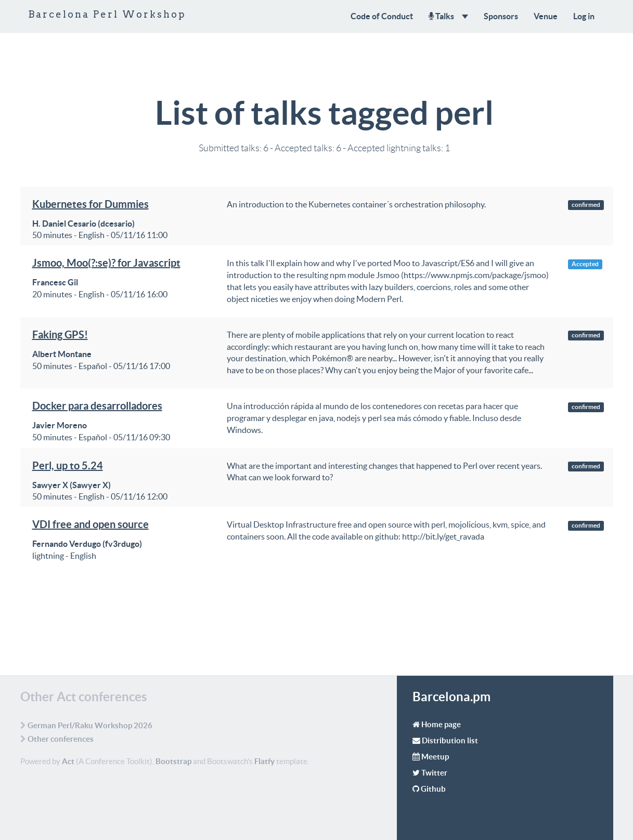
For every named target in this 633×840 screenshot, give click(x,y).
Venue (546, 16)
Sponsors (501, 16)
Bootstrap (173, 761)
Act (68, 761)
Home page (441, 724)
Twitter (434, 773)
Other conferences (61, 739)
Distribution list (450, 740)
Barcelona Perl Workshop (107, 14)
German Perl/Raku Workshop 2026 (90, 725)
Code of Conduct (382, 16)
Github (433, 789)
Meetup (435, 757)
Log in (584, 16)
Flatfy (264, 761)
